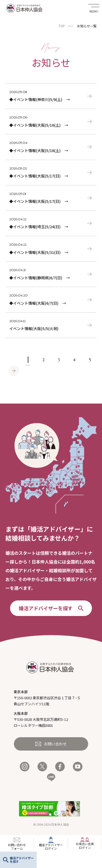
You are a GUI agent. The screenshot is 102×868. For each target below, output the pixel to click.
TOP (62, 26)
